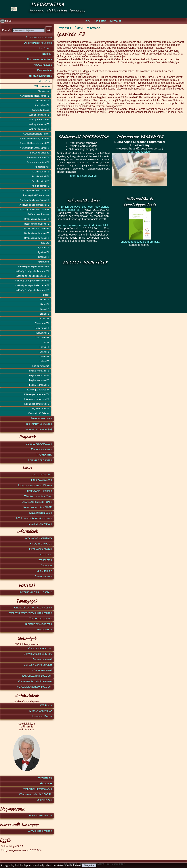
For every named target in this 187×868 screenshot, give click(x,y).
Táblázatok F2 (42, 333)
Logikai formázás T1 (39, 371)
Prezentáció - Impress (39, 491)
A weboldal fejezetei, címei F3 (34, 148)
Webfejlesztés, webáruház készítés (31, 613)
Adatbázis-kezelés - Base (37, 502)
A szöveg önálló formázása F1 (34, 200)
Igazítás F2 (44, 257)
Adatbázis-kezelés (41, 418)
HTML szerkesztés (40, 76)
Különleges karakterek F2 (37, 404)
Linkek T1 (44, 347)
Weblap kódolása (41, 110)
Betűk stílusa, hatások (38, 214)
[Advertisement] (84, 289)
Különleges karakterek (38, 390)
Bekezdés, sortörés (40, 153)
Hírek (87, 21)
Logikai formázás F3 (39, 385)
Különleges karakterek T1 (37, 394)
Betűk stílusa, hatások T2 (37, 224)
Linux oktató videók (40, 524)
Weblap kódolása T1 (39, 115)
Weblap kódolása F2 (39, 124)
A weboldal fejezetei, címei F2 (34, 143)
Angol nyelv (44, 629)
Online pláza (44, 800)
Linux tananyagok (41, 480)
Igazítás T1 (44, 248)
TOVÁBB (93, 28)
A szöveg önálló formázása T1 (34, 191)
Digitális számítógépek (38, 624)
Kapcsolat (115, 21)
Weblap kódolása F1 (39, 120)
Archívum (46, 565)
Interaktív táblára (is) (39, 429)
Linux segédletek (42, 474)
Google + (46, 783)
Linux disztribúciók (41, 513)
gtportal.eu (45, 778)
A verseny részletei (140, 152)
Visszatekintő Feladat (39, 413)
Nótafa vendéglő (42, 670)
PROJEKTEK (44, 455)
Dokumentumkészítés (39, 59)
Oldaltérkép (44, 571)
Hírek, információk (41, 543)
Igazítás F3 (43, 262)
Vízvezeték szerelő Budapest (34, 687)
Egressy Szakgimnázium (38, 665)
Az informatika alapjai (39, 37)
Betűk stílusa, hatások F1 (37, 229)
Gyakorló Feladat (41, 409)
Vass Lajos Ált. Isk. (40, 648)
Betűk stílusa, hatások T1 (37, 219)
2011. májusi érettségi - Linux (34, 518)
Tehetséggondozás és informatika (140, 242)
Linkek (46, 342)
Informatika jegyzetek (39, 424)
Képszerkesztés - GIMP (38, 507)
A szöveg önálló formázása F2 (34, 205)
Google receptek (41, 449)
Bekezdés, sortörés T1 (38, 157)
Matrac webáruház (41, 711)
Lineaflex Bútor (42, 716)
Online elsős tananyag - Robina (33, 607)
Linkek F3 (44, 361)
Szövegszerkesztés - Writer (35, 485)
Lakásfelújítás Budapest (37, 676)
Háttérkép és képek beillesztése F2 (32, 285)
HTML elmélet (43, 81)
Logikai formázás (41, 366)
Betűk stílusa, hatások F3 (37, 238)
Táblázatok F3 (42, 338)
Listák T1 (45, 300)
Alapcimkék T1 (42, 101)
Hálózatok (46, 48)
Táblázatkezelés (42, 65)
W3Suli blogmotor (40, 815)
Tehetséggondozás (40, 618)
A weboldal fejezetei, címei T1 (34, 96)
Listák (46, 295)
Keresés (7, 30)
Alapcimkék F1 (42, 105)
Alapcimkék (43, 91)
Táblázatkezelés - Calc (38, 496)
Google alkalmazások (39, 444)
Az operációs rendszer (38, 43)
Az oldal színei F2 (40, 181)
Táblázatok (44, 319)
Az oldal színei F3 (40, 186)
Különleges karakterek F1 (37, 399)
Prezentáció (44, 70)
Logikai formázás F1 (39, 375)
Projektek (100, 21)
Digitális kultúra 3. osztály (35, 592)
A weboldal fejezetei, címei (36, 134)
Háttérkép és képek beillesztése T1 (32, 271)
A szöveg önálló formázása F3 (34, 210)
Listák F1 (44, 304)
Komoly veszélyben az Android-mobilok (83, 225)
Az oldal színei (42, 167)
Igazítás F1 (44, 252)
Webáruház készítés (40, 831)
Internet (47, 54)
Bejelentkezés (43, 576)
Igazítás (45, 243)
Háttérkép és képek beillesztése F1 (32, 281)
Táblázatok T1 (42, 323)
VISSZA (64, 28)
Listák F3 (44, 314)
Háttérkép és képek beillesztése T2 (32, 276)
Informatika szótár (41, 549)
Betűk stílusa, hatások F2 (37, 233)
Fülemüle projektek (40, 460)
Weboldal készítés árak (38, 789)
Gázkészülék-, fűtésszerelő (35, 681)
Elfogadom (89, 865)
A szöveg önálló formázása (36, 195)
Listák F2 (44, 309)
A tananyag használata (38, 538)
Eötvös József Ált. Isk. (38, 654)
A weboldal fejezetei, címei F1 (34, 139)
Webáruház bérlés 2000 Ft (36, 794)
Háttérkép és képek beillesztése (34, 266)
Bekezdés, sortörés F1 (38, 162)
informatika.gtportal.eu (83, 176)
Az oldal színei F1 (40, 176)
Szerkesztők (44, 560)
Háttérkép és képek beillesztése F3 (32, 290)
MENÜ (79, 28)
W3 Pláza (46, 705)
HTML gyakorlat (41, 86)
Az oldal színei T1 (40, 172)
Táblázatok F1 (42, 328)
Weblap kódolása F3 (39, 129)
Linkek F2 (44, 357)
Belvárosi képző (42, 659)
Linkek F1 (44, 352)
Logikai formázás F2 (39, 380)
